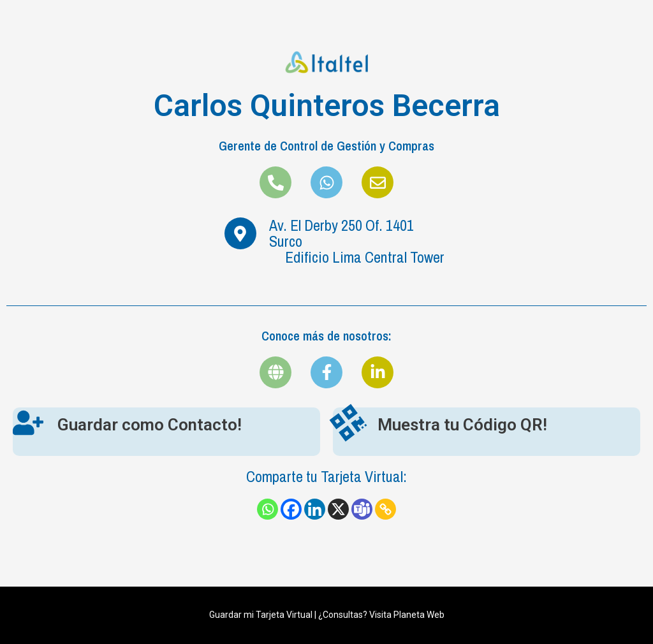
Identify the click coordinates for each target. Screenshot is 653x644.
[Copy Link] (385, 509)
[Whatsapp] (268, 509)
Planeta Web (419, 615)
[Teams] (362, 509)
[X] (338, 509)
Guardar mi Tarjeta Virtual (261, 615)
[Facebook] (291, 509)
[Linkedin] (315, 509)
